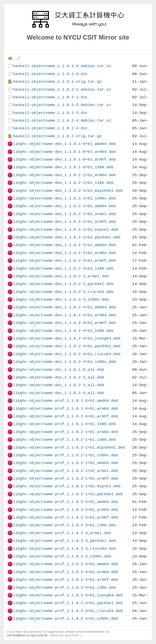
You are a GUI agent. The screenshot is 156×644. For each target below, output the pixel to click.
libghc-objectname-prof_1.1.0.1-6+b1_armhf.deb (65, 416)
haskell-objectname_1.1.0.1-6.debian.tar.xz (62, 66)
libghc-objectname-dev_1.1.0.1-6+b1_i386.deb (63, 167)
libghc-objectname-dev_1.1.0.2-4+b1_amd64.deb (64, 307)
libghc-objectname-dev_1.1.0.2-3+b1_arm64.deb (64, 253)
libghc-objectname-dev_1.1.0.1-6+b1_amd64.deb (64, 144)
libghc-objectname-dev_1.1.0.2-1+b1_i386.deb (63, 183)
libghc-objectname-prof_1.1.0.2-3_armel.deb (62, 533)
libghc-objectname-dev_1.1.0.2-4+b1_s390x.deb (64, 362)
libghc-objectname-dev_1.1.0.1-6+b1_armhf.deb (64, 159)
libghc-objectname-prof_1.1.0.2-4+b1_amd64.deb (65, 564)
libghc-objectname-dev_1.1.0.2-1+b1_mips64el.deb (68, 191)
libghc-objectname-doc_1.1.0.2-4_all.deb (58, 393)
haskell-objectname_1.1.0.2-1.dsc (50, 97)
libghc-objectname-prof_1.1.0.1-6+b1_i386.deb (64, 424)
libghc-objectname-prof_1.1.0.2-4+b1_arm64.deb (65, 572)
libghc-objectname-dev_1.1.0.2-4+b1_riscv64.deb (67, 354)
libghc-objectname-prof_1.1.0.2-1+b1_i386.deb (64, 440)
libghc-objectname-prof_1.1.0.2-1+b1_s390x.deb (65, 455)
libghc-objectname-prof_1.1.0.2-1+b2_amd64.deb (65, 463)
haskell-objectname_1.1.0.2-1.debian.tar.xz (62, 89)
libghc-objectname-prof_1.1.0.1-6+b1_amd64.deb (65, 401)
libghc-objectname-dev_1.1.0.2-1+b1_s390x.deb (64, 198)
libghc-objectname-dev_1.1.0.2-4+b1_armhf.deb (64, 323)
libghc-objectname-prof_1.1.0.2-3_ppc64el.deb (64, 541)
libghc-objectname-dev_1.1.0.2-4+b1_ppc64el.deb (67, 346)
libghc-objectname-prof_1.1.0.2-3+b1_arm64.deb (65, 510)
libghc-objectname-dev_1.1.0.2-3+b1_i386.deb (63, 268)
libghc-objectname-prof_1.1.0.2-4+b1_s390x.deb (65, 619)
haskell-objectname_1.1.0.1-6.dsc (50, 74)
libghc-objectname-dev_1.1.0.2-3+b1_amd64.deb (64, 245)
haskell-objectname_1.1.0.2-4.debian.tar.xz (62, 121)
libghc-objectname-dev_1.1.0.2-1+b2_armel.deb (64, 214)
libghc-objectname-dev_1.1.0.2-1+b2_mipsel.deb (65, 230)
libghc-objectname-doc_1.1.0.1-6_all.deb (58, 370)
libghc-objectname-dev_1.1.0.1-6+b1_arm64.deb (64, 152)
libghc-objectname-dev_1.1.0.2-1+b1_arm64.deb (64, 175)
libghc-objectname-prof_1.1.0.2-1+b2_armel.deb (65, 471)
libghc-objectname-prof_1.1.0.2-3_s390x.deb (62, 556)
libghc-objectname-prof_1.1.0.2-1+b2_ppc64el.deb (68, 494)
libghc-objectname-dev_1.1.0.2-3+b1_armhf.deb (64, 261)
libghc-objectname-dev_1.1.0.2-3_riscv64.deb (63, 292)
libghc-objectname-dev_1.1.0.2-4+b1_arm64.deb (64, 315)
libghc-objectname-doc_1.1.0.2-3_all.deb (58, 385)
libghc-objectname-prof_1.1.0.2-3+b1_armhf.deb (65, 517)
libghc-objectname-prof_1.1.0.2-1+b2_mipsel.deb (67, 486)
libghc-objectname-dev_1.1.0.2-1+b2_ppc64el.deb (67, 237)
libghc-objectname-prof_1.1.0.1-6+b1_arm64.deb (65, 409)
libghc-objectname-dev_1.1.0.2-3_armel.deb (61, 276)
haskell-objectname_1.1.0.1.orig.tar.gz (57, 82)
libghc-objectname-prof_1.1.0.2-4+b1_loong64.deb (68, 595)
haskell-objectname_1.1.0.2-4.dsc (50, 128)
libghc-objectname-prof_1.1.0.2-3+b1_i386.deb (64, 525)
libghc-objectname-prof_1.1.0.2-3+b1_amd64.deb (65, 502)
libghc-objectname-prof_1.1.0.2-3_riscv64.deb (64, 549)
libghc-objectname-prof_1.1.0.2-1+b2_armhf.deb (65, 478)
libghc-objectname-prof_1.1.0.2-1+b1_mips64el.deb (69, 447)
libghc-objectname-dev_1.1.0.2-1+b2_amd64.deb (64, 206)
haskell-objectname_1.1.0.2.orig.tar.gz (57, 136)
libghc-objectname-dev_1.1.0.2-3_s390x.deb (61, 299)
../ (16, 58)
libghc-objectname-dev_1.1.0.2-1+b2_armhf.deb (64, 222)
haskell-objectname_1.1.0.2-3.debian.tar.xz (62, 105)
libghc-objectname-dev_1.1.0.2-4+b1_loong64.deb (67, 338)
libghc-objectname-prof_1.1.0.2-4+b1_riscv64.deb (68, 611)
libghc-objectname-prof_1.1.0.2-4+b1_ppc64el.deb (68, 603)
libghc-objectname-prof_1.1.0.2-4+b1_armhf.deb (65, 580)
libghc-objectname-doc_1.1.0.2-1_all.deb (58, 377)
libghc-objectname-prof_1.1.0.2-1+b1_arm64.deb (65, 432)
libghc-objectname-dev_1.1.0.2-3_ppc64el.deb (63, 284)
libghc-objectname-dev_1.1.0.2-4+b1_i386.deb (63, 331)
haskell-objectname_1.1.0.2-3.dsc (50, 113)
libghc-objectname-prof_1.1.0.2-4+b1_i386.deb (64, 588)
